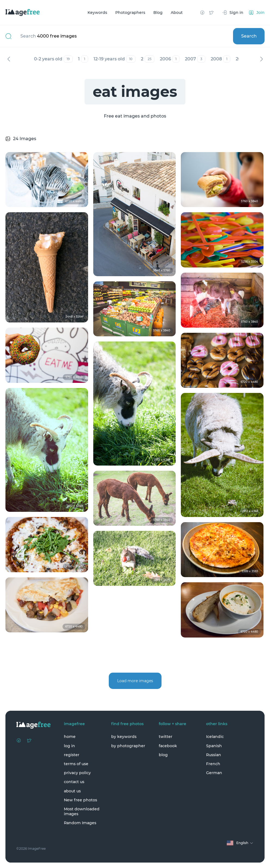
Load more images (135, 681)
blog (163, 755)
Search (249, 36)
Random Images (80, 823)
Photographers (130, 13)
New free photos (80, 800)
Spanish (214, 746)
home (70, 737)
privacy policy (77, 773)
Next (261, 59)
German (214, 773)
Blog (158, 13)
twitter (166, 737)
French (213, 764)
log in (69, 746)
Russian (214, 755)
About (177, 13)
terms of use (76, 764)
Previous (9, 59)
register (72, 755)
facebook (168, 746)
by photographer (128, 746)
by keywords (124, 737)
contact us (74, 782)
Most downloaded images (82, 811)
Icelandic (215, 737)
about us (72, 791)
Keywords (97, 13)
